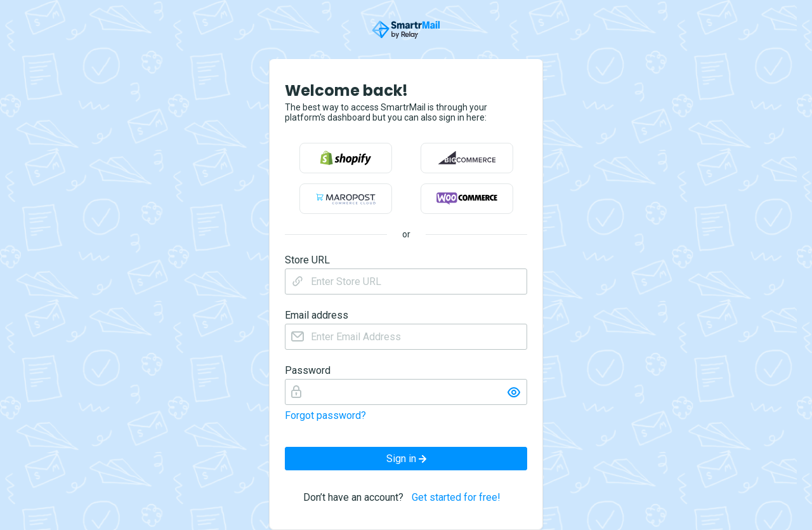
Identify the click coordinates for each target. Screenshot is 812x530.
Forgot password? (325, 415)
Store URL (307, 260)
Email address (317, 315)
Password (308, 371)
